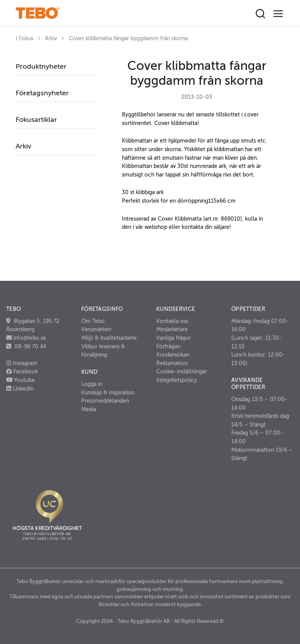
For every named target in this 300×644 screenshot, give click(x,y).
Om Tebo (93, 321)
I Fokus (24, 38)
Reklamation (172, 363)
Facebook (22, 371)
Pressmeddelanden (105, 401)
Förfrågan (168, 346)
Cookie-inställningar (181, 371)
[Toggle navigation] (278, 14)
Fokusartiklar (36, 120)
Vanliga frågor (174, 338)
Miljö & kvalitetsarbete (109, 338)
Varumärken (96, 329)
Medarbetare (172, 329)
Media (89, 409)
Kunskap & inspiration (108, 392)
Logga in (92, 384)
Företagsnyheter (42, 93)
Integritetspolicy (177, 380)
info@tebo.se (29, 338)
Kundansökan (173, 355)
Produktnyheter (41, 66)
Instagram (22, 363)
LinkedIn (20, 389)
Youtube (21, 380)
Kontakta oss (172, 321)
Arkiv (51, 38)
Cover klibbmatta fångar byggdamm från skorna (128, 38)
